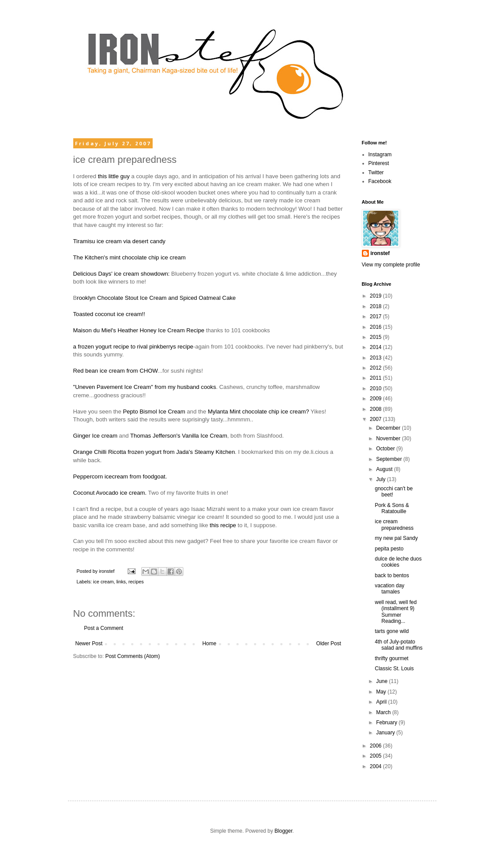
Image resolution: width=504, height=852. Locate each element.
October (386, 449)
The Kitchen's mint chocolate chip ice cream (130, 257)
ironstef (380, 253)
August (385, 469)
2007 (376, 419)
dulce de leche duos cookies (398, 562)
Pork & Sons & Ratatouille (392, 508)
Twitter (376, 173)
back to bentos (392, 575)
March (384, 712)
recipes (136, 582)
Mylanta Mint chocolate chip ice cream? (259, 412)
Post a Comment (104, 628)
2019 (376, 296)
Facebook (380, 181)
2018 (376, 306)
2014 (376, 347)
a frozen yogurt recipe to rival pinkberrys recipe (133, 347)
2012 (376, 368)
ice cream (103, 582)
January (386, 733)
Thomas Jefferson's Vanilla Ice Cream (179, 436)
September (390, 459)
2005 (376, 756)
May (382, 692)
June (382, 681)
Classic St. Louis (394, 669)
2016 (376, 327)
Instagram (380, 155)
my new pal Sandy (396, 538)
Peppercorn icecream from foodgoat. (120, 476)
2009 (376, 399)
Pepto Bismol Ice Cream (154, 412)
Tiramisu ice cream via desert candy (120, 241)
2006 (376, 746)
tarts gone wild (391, 631)
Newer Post (89, 643)
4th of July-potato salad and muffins (399, 645)
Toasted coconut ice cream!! (109, 314)
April (382, 702)
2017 (376, 316)
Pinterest (379, 163)
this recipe (223, 525)
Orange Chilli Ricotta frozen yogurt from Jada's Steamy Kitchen (154, 452)
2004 (376, 766)
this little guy (114, 176)
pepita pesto (389, 549)
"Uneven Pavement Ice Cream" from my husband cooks (145, 387)
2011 (376, 378)
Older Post (329, 643)
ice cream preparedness (394, 525)
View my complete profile (391, 265)
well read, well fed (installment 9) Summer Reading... (395, 612)
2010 (376, 388)
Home (209, 643)
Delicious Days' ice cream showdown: (122, 274)
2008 (376, 409)
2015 (376, 337)
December (389, 428)
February (387, 723)
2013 (376, 358)
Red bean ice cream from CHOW (116, 371)
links (121, 582)
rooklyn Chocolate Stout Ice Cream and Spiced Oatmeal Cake (156, 298)
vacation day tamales (389, 589)
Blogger (284, 831)
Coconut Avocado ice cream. (110, 493)
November (389, 439)
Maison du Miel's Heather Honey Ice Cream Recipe (139, 330)
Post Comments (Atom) (133, 656)
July (381, 479)
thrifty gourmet (391, 658)
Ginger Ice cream (95, 436)
